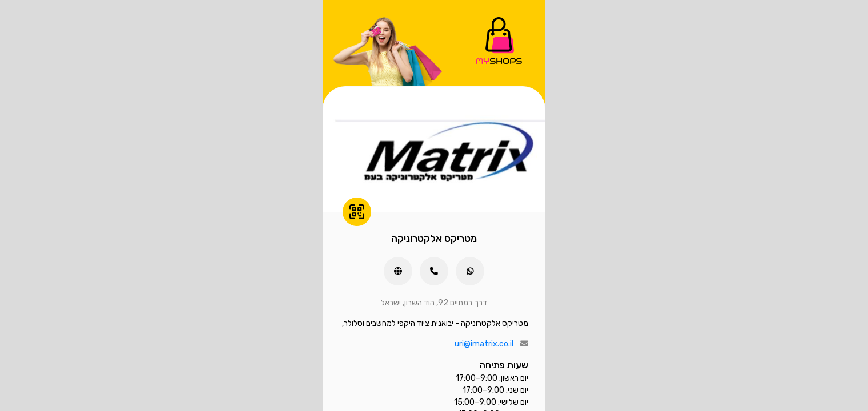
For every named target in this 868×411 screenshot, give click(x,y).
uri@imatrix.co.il (484, 344)
